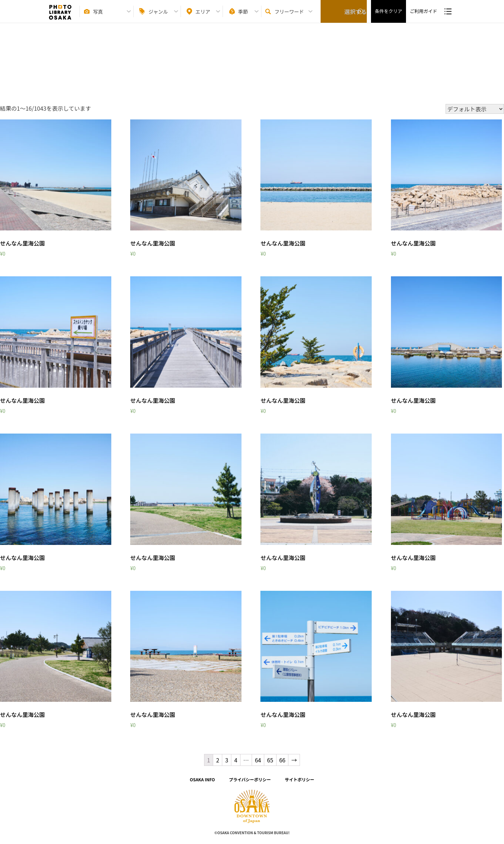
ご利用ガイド (423, 14)
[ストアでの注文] (475, 109)
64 (258, 760)
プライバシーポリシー (250, 779)
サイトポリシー (300, 779)
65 (270, 760)
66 (282, 760)
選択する (344, 14)
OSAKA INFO (202, 779)
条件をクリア (388, 14)
